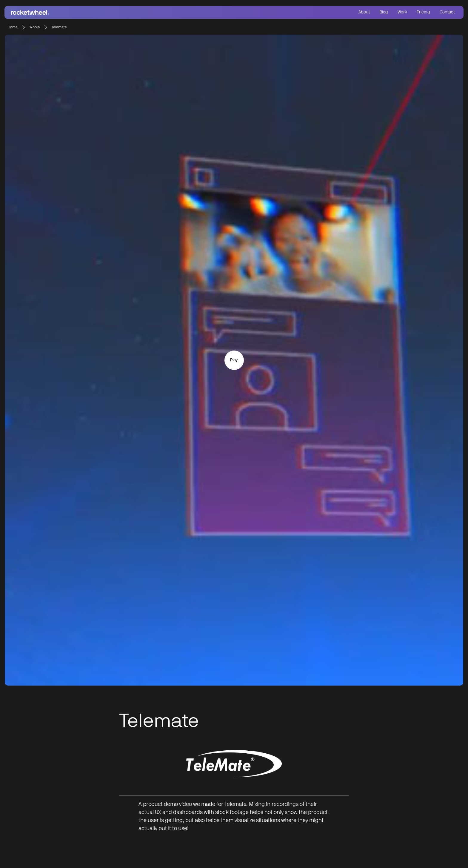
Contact (447, 12)
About (364, 12)
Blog (384, 12)
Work (402, 12)
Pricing (423, 12)
